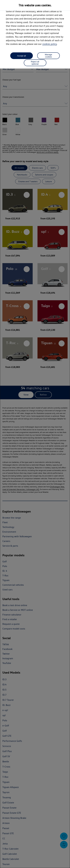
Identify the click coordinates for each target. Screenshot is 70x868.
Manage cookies (48, 56)
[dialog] (35, 434)
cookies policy (50, 44)
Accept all (22, 56)
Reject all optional (35, 63)
